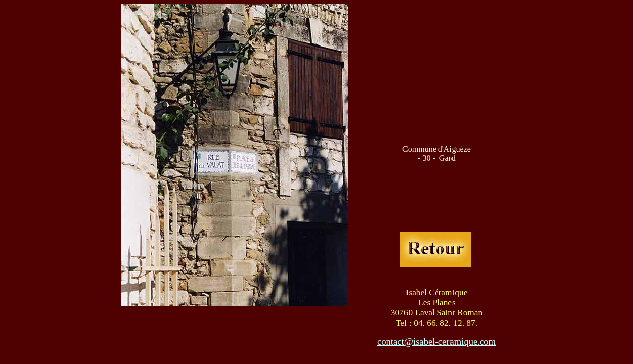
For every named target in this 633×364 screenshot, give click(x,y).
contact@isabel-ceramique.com (437, 342)
